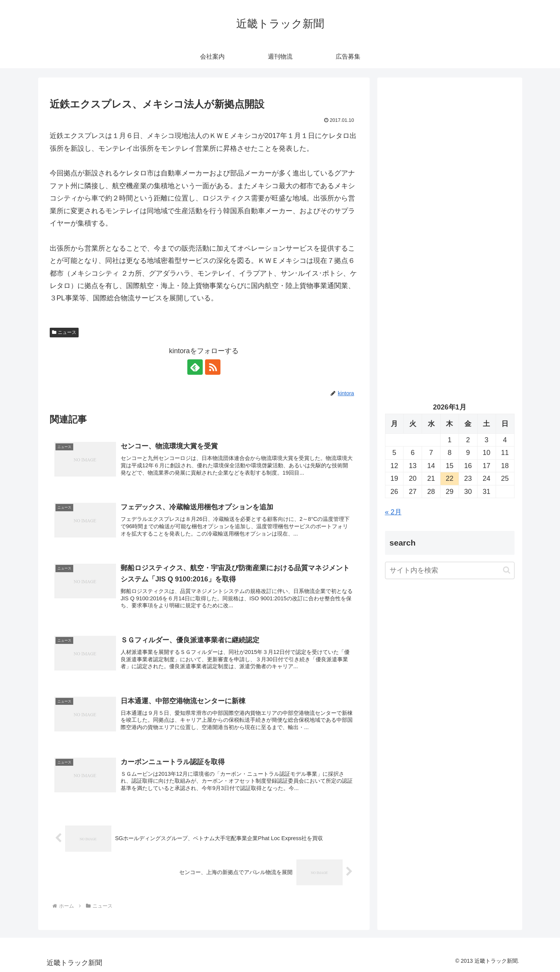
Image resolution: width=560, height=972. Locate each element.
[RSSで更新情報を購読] (213, 367)
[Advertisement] (450, 164)
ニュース (64, 332)
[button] (507, 570)
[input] (450, 570)
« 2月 (393, 512)
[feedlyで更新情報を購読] (195, 367)
